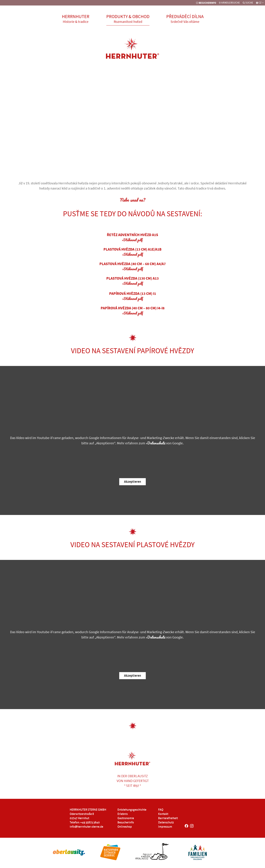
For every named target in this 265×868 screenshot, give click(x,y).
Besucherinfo (126, 823)
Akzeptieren (133, 482)
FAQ (161, 810)
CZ (261, 3)
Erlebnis (123, 814)
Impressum (165, 827)
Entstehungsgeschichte (132, 810)
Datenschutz (156, 443)
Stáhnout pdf (133, 240)
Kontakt (163, 814)
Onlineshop (125, 827)
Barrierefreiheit (168, 818)
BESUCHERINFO (206, 3)
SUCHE (248, 3)
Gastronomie (126, 818)
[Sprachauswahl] (260, 3)
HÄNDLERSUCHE (229, 3)
